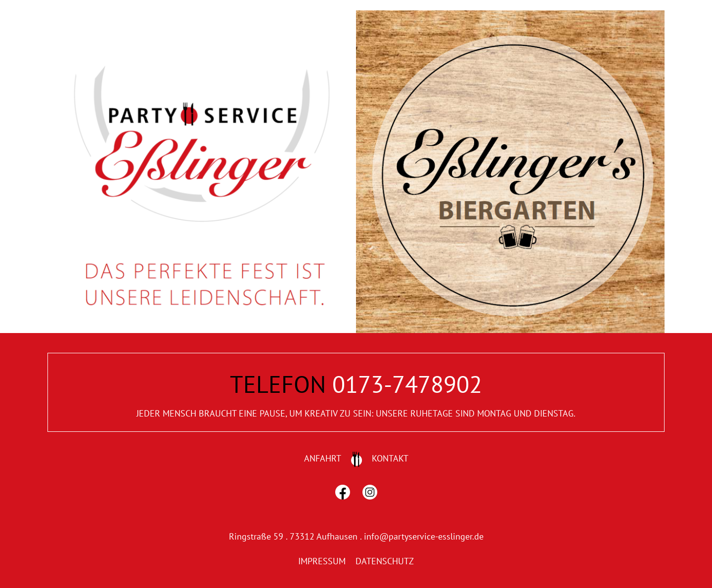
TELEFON (278, 384)
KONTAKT (390, 458)
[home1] (202, 15)
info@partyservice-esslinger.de (424, 536)
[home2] (510, 15)
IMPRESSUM (322, 561)
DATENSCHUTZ (385, 561)
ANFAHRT (323, 458)
